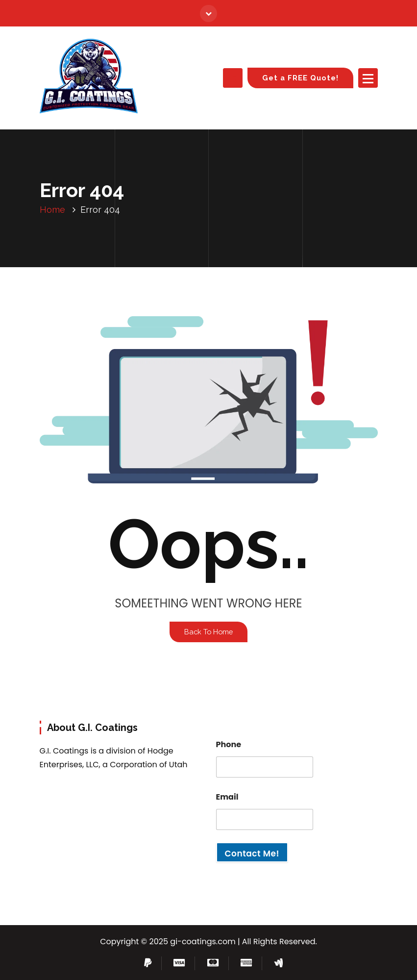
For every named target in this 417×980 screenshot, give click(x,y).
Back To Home (208, 632)
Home (52, 210)
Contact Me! (252, 854)
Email (227, 797)
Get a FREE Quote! (300, 78)
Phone (229, 744)
